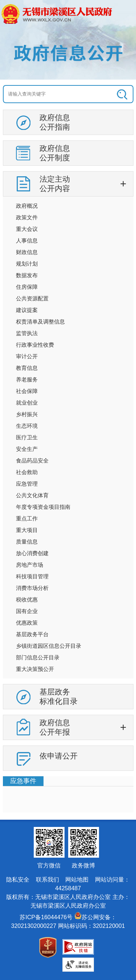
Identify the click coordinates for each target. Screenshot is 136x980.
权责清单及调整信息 (40, 322)
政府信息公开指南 (55, 122)
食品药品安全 (32, 461)
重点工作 (27, 518)
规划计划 (27, 264)
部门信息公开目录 (38, 657)
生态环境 (27, 426)
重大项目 (27, 530)
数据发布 (27, 275)
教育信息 (27, 368)
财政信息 (27, 252)
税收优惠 (27, 599)
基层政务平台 (32, 634)
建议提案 (27, 310)
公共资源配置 (32, 298)
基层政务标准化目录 (59, 696)
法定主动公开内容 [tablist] (55, 184)
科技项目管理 (32, 576)
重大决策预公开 (35, 669)
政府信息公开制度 (55, 153)
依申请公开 (59, 756)
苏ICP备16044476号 (46, 917)
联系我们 (48, 880)
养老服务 (27, 379)
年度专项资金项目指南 (43, 507)
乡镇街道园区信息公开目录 (49, 646)
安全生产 (27, 449)
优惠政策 (27, 623)
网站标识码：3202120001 (92, 926)
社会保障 (27, 391)
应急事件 (23, 781)
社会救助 (27, 472)
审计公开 (27, 356)
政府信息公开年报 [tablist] (55, 727)
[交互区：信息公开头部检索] (68, 94)
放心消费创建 (32, 553)
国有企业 (27, 611)
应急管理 (27, 484)
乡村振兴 (27, 414)
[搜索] (120, 94)
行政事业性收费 (35, 345)
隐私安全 (18, 880)
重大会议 (27, 229)
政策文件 (27, 217)
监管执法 (27, 333)
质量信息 (27, 542)
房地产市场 (30, 565)
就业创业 (27, 403)
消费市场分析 (32, 588)
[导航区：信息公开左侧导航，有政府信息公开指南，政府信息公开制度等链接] (68, 443)
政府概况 (27, 206)
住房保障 (27, 287)
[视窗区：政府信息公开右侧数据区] (68, 794)
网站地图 (77, 880)
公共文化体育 (32, 495)
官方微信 (49, 865)
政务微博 (83, 865)
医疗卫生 (27, 437)
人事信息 (27, 240)
